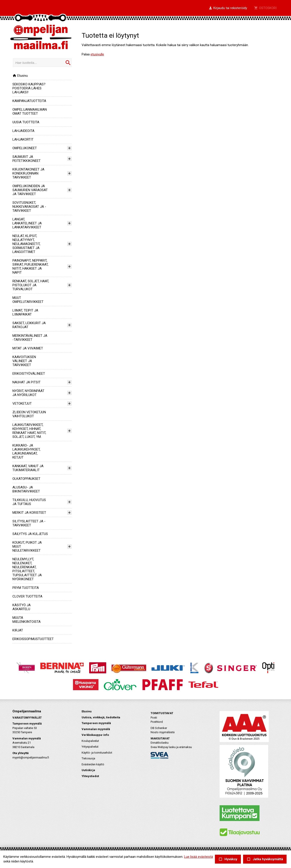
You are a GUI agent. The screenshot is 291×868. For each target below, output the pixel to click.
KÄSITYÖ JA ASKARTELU (22, 607)
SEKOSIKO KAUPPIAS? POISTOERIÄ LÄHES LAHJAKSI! (29, 88)
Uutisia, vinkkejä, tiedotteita (101, 717)
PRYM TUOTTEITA (26, 588)
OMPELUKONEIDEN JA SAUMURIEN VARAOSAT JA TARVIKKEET (30, 190)
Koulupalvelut (90, 741)
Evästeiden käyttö (93, 764)
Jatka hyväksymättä (265, 859)
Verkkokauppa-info (95, 735)
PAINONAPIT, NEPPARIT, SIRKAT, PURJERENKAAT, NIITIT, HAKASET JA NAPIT (30, 266)
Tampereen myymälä (96, 723)
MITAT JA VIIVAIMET (28, 348)
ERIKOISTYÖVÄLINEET (29, 374)
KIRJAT (18, 630)
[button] (228, 8)
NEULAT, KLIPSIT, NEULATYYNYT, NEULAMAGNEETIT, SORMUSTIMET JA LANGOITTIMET (26, 244)
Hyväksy (228, 859)
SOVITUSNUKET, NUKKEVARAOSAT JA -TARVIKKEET (29, 207)
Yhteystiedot (90, 776)
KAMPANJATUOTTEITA (29, 101)
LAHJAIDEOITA (23, 131)
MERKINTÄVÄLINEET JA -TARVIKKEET (30, 338)
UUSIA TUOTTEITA (26, 122)
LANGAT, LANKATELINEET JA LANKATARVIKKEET (27, 223)
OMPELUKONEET (25, 148)
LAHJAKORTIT (23, 139)
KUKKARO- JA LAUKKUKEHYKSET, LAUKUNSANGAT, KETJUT (26, 451)
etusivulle (97, 54)
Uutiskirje (88, 770)
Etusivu (20, 76)
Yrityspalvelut (90, 747)
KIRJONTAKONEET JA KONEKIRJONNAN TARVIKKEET (28, 173)
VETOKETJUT (22, 404)
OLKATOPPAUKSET (26, 479)
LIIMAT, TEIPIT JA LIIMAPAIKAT (25, 312)
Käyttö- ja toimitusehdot (97, 753)
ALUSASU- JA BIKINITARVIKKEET (26, 489)
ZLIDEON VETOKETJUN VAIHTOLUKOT (29, 414)
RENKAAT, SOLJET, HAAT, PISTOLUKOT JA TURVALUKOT (31, 285)
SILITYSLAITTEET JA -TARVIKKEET (29, 523)
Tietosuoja (88, 758)
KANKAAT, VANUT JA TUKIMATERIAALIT (28, 468)
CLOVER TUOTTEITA (27, 596)
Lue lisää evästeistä (199, 857)
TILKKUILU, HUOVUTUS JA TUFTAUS (29, 502)
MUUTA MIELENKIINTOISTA (27, 620)
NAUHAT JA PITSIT (27, 382)
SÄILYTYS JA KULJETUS (30, 534)
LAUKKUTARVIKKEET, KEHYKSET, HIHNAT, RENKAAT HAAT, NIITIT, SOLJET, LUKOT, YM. (29, 431)
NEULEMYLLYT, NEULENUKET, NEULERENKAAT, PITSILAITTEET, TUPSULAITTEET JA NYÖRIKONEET (27, 569)
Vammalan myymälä (96, 729)
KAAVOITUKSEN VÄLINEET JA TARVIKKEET (24, 361)
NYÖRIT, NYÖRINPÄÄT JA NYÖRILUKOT (28, 393)
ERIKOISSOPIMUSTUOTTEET (33, 639)
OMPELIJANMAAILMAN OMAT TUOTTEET (30, 112)
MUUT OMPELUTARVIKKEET (28, 300)
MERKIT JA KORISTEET (29, 513)
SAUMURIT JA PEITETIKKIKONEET (27, 159)
